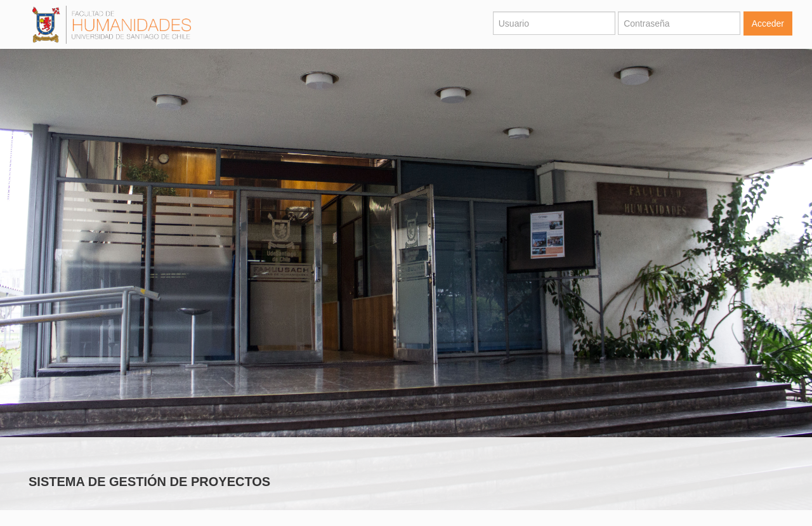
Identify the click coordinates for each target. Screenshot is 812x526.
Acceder (768, 23)
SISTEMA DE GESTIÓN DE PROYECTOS (149, 482)
